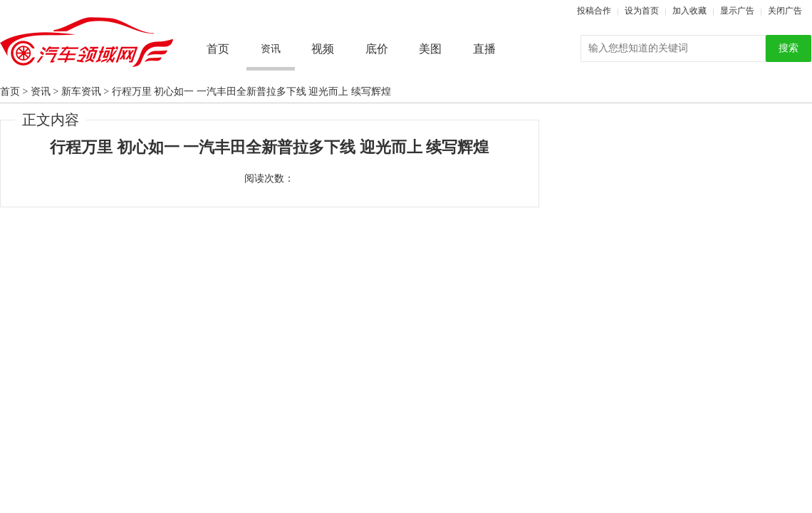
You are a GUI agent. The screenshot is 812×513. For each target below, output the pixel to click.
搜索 (788, 48)
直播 (484, 49)
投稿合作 (594, 11)
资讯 (41, 92)
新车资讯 (81, 92)
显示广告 (737, 11)
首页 (218, 49)
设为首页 (642, 11)
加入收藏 (689, 11)
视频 (323, 49)
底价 (377, 49)
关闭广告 (785, 11)
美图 (430, 49)
